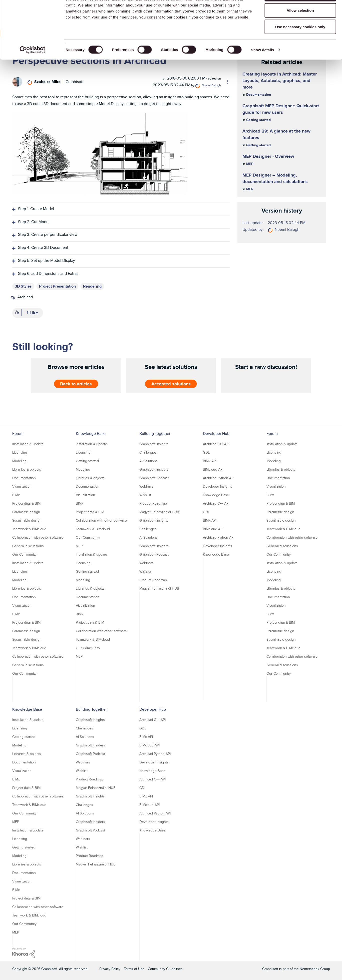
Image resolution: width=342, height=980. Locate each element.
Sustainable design (27, 520)
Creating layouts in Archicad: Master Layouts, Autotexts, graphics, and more (280, 81)
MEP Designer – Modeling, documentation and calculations (275, 178)
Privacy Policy (110, 969)
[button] (100, 154)
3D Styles (23, 286)
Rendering (92, 286)
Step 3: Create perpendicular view (48, 234)
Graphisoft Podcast (154, 478)
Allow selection (300, 30)
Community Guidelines (165, 969)
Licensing (20, 452)
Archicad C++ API (216, 444)
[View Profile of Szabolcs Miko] (47, 82)
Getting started (258, 120)
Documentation (259, 95)
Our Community (24, 554)
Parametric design (26, 512)
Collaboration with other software (38, 537)
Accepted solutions (171, 384)
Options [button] (225, 82)
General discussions (28, 546)
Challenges (148, 452)
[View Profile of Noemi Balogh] (211, 85)
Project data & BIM (26, 503)
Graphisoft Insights (154, 444)
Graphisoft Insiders (154, 469)
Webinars (146, 486)
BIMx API (210, 461)
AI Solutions (148, 461)
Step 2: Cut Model (34, 222)
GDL (206, 452)
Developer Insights (218, 486)
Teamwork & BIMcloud (29, 529)
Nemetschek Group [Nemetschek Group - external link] (315, 969)
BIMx (16, 495)
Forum (18, 433)
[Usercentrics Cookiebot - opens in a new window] (32, 69)
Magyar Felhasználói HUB (159, 512)
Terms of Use (134, 969)
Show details (263, 69)
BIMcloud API (213, 469)
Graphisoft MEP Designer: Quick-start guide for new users (281, 109)
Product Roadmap (153, 503)
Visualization (22, 486)
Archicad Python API (219, 478)
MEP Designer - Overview (268, 156)
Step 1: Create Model (36, 209)
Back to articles (76, 384)
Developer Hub (216, 433)
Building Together (155, 433)
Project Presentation (57, 286)
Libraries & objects (27, 469)
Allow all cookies (300, 13)
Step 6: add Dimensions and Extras (48, 273)
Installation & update (28, 444)
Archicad (25, 297)
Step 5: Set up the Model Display (47, 260)
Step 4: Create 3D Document (43, 247)
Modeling (19, 461)
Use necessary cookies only (300, 46)
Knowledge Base (91, 433)
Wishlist (145, 495)
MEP (250, 164)
